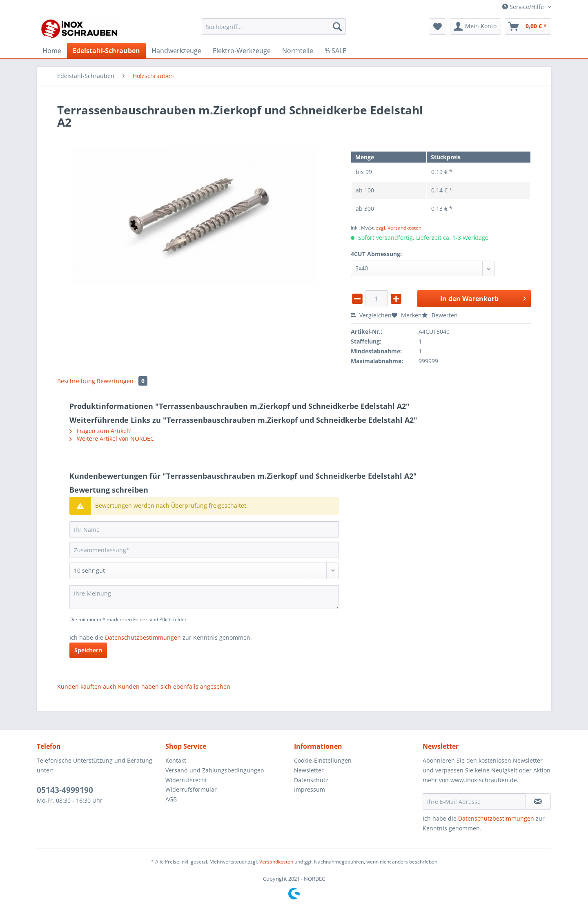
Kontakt (176, 760)
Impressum (310, 789)
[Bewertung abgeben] (204, 571)
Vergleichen (371, 315)
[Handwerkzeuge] (176, 51)
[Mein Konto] (476, 27)
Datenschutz (311, 780)
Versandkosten (276, 862)
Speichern (88, 650)
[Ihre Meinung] (204, 597)
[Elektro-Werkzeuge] (242, 51)
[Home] (52, 51)
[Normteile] (298, 51)
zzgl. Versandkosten (399, 228)
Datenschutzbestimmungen (143, 637)
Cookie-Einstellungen (323, 760)
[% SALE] (335, 51)
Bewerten (440, 315)
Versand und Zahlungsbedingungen (215, 770)
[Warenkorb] (528, 27)
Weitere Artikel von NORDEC (112, 438)
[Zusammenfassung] (204, 550)
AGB (171, 799)
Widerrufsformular (191, 789)
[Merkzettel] (438, 27)
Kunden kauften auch (87, 686)
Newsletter (309, 770)
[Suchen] (337, 27)
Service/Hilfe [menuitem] (524, 7)
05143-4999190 (65, 790)
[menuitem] (274, 30)
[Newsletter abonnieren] (538, 801)
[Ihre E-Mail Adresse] (474, 801)
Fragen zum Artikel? (100, 431)
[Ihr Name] (204, 529)
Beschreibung (76, 381)
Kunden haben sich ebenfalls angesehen (174, 686)
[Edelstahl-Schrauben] (106, 51)
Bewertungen (122, 381)
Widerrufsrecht (186, 780)
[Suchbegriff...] (274, 27)
